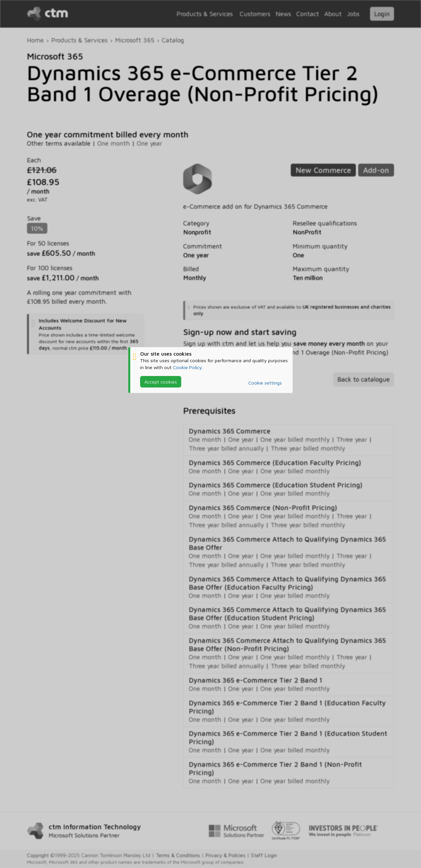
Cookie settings (265, 383)
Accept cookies (161, 382)
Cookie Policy (187, 367)
